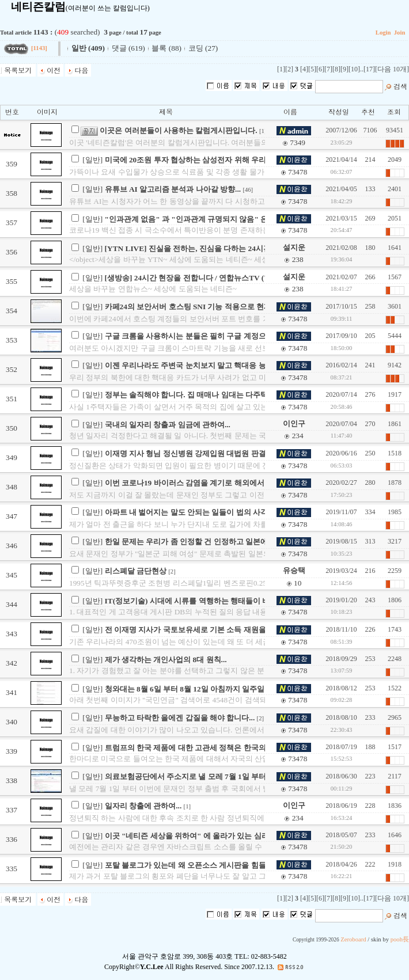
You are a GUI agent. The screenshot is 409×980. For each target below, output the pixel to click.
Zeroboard (353, 939)
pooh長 (400, 939)
